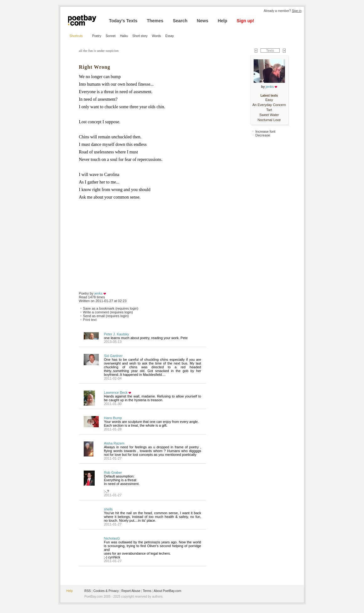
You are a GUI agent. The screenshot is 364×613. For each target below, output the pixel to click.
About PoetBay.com (167, 591)
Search (180, 21)
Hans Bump (113, 418)
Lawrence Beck (116, 392)
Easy (269, 100)
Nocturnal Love (269, 120)
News (203, 21)
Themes (155, 21)
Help (222, 21)
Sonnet (111, 36)
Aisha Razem (114, 443)
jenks (98, 293)
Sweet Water (269, 115)
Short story (140, 36)
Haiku (124, 36)
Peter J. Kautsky (117, 334)
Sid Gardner (113, 356)
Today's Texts (123, 21)
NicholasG (112, 538)
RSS (88, 591)
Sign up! (245, 21)
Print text (90, 320)
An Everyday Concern (269, 105)
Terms (147, 591)
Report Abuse (131, 591)
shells (108, 509)
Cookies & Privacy (106, 591)
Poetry (97, 36)
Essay (169, 36)
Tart (269, 110)
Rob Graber (113, 472)
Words (157, 36)
